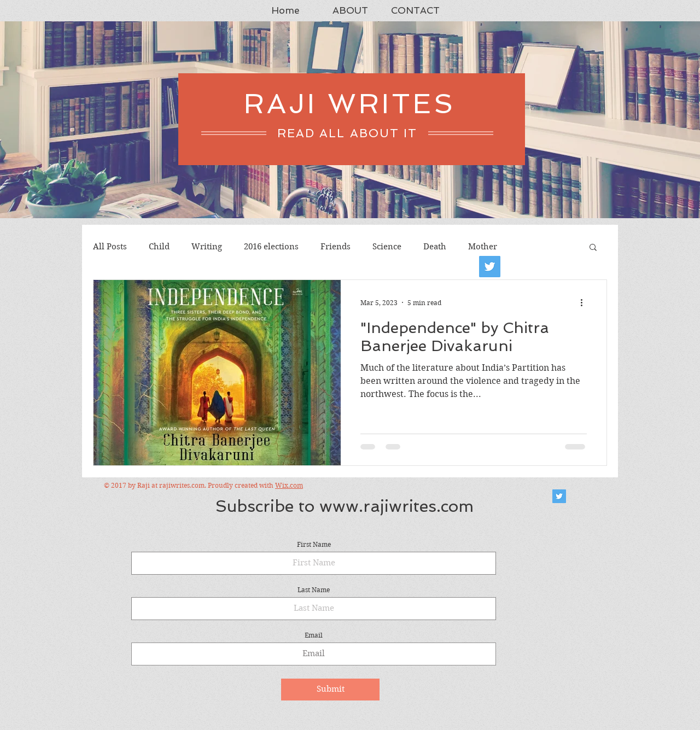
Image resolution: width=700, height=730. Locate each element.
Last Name (314, 590)
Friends (336, 247)
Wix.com (289, 485)
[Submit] (330, 690)
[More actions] (585, 302)
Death (435, 247)
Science (387, 247)
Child (159, 247)
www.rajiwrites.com (396, 506)
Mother (483, 247)
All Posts (110, 247)
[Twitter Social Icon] (559, 496)
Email (314, 635)
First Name (314, 545)
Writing (207, 247)
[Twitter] (490, 267)
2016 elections (271, 247)
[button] (593, 248)
